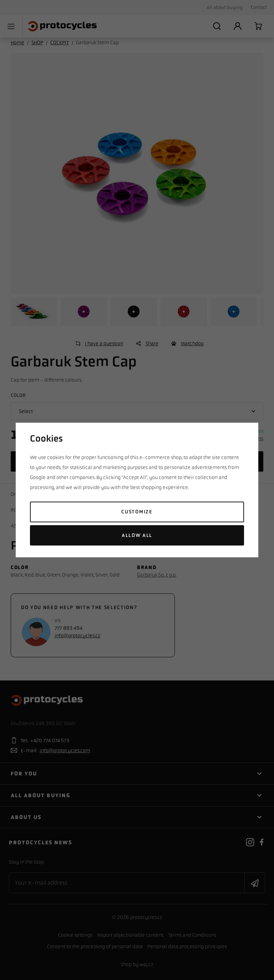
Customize (137, 512)
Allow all (137, 535)
